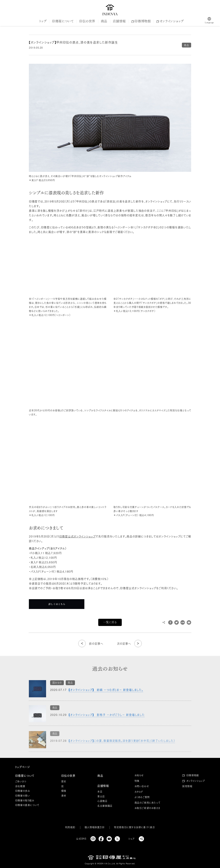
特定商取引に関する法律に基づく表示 (134, 827)
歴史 (64, 781)
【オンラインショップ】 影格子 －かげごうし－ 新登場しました (107, 719)
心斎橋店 (102, 801)
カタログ (139, 792)
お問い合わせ (142, 786)
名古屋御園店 (105, 806)
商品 (104, 21)
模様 (64, 791)
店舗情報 (119, 21)
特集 (137, 781)
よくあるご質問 (142, 797)
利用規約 (70, 827)
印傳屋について (63, 21)
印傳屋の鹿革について (27, 805)
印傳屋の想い (23, 796)
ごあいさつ (21, 781)
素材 (64, 796)
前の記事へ (96, 644)
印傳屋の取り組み (25, 800)
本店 (100, 792)
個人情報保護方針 (95, 827)
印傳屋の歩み (23, 791)
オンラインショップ (170, 21)
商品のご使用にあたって (147, 803)
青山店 (101, 796)
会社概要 (20, 786)
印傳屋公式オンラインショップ (77, 536)
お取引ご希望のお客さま (147, 808)
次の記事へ (124, 644)
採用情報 (187, 786)
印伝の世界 (87, 21)
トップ (43, 21)
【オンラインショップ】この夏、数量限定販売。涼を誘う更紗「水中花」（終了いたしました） (122, 745)
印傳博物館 (141, 21)
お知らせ (139, 775)
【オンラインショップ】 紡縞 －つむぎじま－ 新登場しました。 (106, 693)
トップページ (23, 767)
